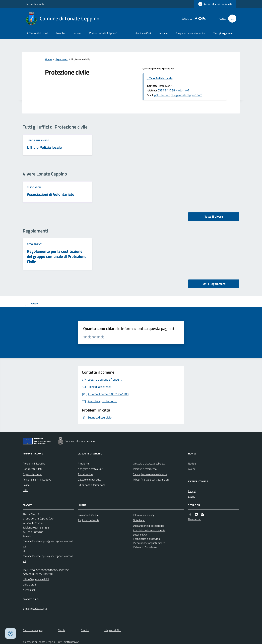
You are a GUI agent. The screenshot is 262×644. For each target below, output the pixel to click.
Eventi (192, 497)
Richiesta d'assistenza (145, 547)
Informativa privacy (144, 515)
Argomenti (61, 59)
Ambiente (83, 463)
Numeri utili (29, 590)
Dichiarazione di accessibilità (149, 526)
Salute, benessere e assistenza (150, 474)
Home (48, 59)
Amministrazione (38, 33)
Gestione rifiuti (143, 33)
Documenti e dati (32, 469)
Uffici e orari (29, 584)
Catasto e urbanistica (90, 480)
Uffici (25, 490)
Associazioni (34, 187)
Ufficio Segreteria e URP (36, 579)
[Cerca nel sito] (231, 19)
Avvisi (191, 469)
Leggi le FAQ (140, 535)
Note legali (139, 520)
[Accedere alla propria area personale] (215, 4)
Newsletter (194, 519)
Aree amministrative (34, 463)
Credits (85, 630)
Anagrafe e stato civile (90, 469)
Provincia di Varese (88, 515)
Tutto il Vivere (214, 217)
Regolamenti (35, 244)
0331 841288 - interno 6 (173, 90)
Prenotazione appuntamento (149, 543)
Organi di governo (32, 474)
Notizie (192, 463)
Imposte (163, 33)
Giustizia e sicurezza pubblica (149, 463)
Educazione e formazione (92, 485)
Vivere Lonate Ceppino (103, 33)
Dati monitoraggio (33, 630)
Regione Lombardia (35, 4)
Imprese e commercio (145, 469)
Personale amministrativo (37, 480)
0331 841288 (41, 528)
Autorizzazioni (86, 474)
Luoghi (192, 491)
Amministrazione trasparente (149, 530)
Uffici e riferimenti (38, 140)
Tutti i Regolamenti (214, 284)
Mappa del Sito (113, 630)
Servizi (77, 33)
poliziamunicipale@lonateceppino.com (178, 95)
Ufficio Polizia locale (159, 78)
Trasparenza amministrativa (190, 33)
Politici (26, 485)
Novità (60, 33)
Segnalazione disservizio (146, 539)
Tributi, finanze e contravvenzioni (151, 480)
